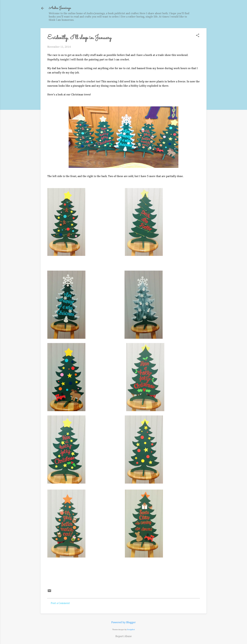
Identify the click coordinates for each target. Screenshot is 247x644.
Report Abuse (124, 636)
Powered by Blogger (123, 623)
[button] (198, 36)
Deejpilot (131, 630)
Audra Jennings (60, 8)
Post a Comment (60, 603)
